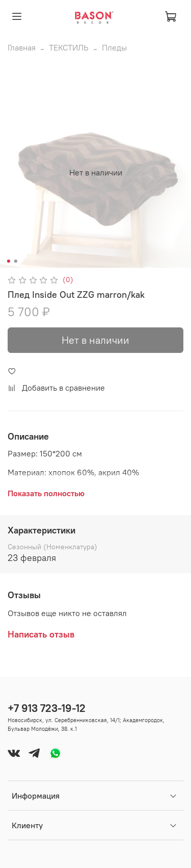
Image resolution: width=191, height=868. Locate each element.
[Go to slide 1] (8, 261)
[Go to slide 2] (15, 261)
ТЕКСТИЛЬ (69, 47)
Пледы (114, 47)
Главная (22, 47)
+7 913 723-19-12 (47, 708)
